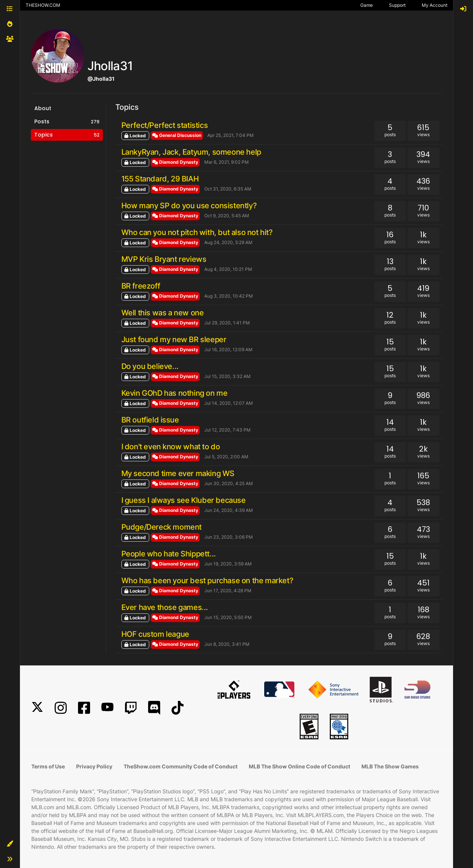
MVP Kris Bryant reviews (164, 259)
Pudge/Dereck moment (161, 527)
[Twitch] (131, 708)
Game (367, 5)
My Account (435, 5)
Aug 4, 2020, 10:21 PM (228, 269)
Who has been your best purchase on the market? (207, 581)
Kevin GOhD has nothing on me (175, 393)
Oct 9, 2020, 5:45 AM (227, 216)
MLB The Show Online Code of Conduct (299, 766)
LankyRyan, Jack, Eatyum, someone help (191, 152)
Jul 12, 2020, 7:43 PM (227, 430)
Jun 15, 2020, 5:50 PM (228, 617)
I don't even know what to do (171, 447)
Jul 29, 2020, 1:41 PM (227, 323)
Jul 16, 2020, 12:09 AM (228, 350)
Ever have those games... (165, 607)
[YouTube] (107, 708)
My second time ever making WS (178, 473)
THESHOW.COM (43, 5)
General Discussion (177, 135)
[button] (10, 844)
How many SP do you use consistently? (189, 206)
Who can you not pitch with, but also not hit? (197, 232)
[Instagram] (61, 708)
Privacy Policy (94, 766)
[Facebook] (84, 708)
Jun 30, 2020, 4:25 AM (229, 483)
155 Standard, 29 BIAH (160, 179)
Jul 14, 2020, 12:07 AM (229, 403)
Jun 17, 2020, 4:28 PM (228, 591)
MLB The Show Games (390, 766)
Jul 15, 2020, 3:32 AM (227, 376)
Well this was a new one (163, 313)
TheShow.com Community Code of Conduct (181, 766)
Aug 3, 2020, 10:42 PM (229, 296)
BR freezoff (141, 286)
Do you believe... (150, 366)
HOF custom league (155, 634)
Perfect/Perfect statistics (165, 125)
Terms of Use (48, 766)
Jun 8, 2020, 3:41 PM (227, 644)
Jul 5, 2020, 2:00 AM (226, 457)
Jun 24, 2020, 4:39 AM (229, 510)
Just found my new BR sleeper (174, 340)
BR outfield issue (150, 420)
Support (397, 5)
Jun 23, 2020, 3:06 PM (229, 537)
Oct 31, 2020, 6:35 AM (228, 189)
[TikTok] (178, 708)
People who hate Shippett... (169, 554)
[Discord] (154, 708)
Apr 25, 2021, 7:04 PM (230, 135)
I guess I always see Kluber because (184, 500)
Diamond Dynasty (175, 162)
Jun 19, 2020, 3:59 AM (228, 564)
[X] (37, 708)
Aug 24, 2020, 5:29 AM (228, 242)
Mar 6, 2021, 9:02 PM (227, 162)
